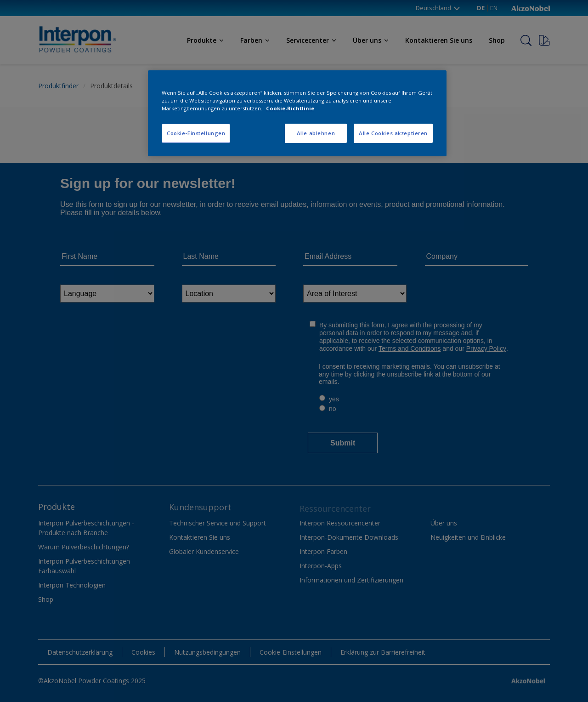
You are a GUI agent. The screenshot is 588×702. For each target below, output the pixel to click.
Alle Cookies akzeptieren (393, 133)
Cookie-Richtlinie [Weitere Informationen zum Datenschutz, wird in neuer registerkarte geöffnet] (290, 108)
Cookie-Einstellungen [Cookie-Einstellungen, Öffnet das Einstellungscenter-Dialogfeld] (196, 133)
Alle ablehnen (316, 133)
